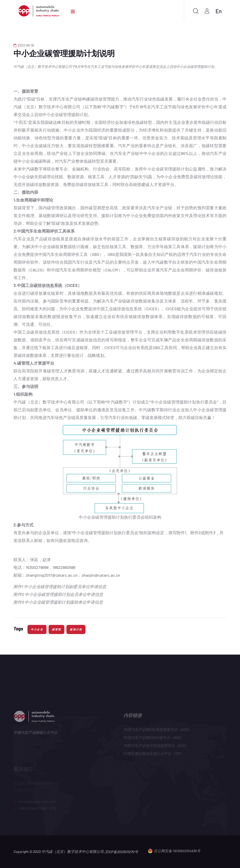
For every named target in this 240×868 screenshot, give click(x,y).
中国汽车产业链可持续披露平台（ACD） (156, 747)
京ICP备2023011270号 (121, 852)
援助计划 (76, 629)
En (219, 11)
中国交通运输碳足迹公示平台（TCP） (154, 755)
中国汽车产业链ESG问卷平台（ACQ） (154, 739)
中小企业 (37, 629)
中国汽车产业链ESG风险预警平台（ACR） (157, 731)
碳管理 (57, 629)
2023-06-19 (24, 45)
